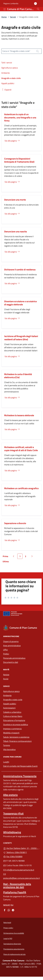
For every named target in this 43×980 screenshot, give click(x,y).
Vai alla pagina (12, 141)
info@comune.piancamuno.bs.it (19, 870)
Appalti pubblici (10, 704)
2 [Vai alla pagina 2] (27, 557)
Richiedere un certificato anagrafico (21, 488)
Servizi (13, 17)
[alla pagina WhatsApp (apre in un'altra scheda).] (9, 910)
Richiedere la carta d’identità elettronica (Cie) (18, 376)
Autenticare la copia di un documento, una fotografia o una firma (20, 117)
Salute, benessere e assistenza (16, 737)
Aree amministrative (12, 646)
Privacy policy (8, 928)
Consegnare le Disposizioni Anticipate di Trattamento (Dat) (19, 160)
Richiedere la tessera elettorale (19, 415)
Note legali (7, 922)
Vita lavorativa (9, 749)
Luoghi (6, 762)
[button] (6, 90)
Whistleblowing (12, 832)
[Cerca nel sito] (38, 9)
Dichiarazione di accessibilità (14, 933)
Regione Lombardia (11, 4)
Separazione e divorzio (15, 523)
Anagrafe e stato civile (13, 700)
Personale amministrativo (14, 658)
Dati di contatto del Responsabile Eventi (20, 766)
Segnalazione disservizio (12, 944)
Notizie (6, 675)
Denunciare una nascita (16, 231)
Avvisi (6, 679)
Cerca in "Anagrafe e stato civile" (16, 51)
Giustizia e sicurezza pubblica (16, 725)
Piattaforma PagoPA (15, 892)
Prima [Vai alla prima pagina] (6, 557)
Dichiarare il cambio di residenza (20, 270)
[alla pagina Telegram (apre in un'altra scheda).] (13, 910)
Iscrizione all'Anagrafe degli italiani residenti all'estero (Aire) (21, 338)
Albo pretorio (10, 795)
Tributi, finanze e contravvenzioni (21, 741)
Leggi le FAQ (8, 938)
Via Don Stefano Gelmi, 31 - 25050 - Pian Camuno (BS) (21, 848)
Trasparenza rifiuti (13, 813)
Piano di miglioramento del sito (14, 954)
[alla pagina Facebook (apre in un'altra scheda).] (5, 910)
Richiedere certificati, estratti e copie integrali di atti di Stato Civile (21, 449)
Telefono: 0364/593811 (15, 852)
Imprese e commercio (12, 729)
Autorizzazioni (9, 708)
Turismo (7, 745)
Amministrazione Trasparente (20, 776)
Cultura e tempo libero (13, 716)
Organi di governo (11, 641)
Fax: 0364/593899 (13, 857)
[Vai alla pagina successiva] (32, 556)
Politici (6, 654)
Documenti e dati (11, 662)
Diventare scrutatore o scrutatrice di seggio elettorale (20, 303)
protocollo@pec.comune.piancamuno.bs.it (21, 876)
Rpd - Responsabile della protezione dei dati (17, 886)
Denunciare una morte (15, 200)
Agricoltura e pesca (11, 691)
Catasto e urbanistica (12, 712)
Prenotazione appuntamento (14, 949)
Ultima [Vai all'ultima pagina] (6, 562)
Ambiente (7, 695)
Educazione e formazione (14, 720)
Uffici (5, 650)
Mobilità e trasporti (21, 733)
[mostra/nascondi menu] (5, 9)
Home (4, 17)
